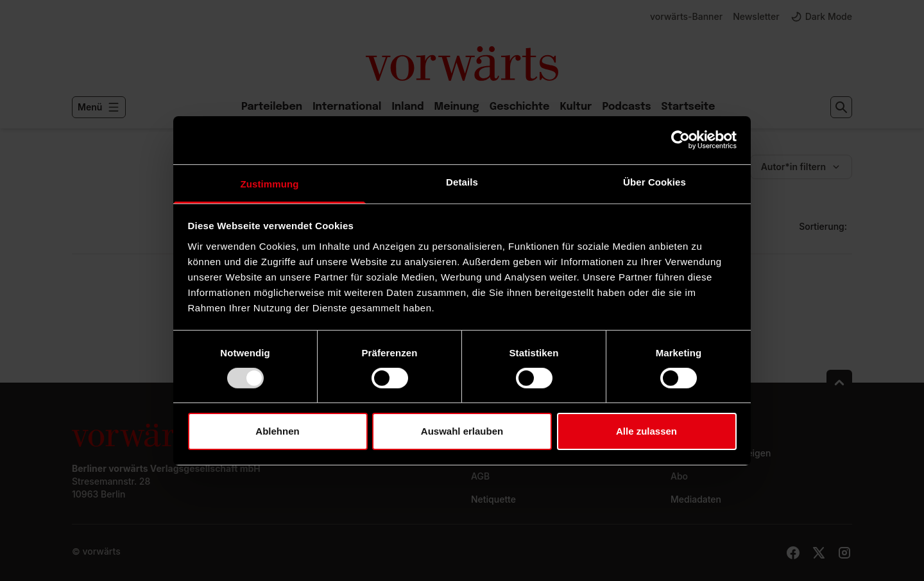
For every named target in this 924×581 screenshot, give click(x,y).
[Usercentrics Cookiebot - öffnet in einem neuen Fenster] (680, 140)
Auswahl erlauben (462, 431)
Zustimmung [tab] (270, 183)
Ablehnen (277, 431)
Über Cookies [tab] (654, 181)
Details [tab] (462, 181)
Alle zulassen (646, 431)
